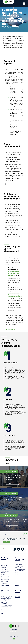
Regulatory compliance (4, 603)
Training (3, 613)
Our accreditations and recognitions (20, 570)
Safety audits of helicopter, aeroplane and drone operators (15, 295)
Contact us (19, 591)
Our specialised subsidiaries (19, 567)
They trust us (4, 581)
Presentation (18, 564)
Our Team (18, 573)
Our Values (4, 583)
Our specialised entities (5, 572)
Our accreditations (6, 577)
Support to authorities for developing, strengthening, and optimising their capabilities (7, 598)
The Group (5, 558)
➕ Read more (9, 184)
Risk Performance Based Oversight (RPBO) (14, 273)
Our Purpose (4, 565)
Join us (17, 596)
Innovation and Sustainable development (5, 610)
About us (3, 563)
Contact (6, 542)
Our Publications (5, 579)
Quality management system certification (7, 606)
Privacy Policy (14, 632)
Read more (12, 483)
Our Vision (4, 567)
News (17, 586)
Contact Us (14, 630)
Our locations (5, 569)
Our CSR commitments (7, 575)
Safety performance (6, 594)
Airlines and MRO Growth (6, 591)
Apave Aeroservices (19, 559)
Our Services (5, 586)
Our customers (19, 577)
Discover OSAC (10, 330)
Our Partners (18, 575)
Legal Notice (14, 636)
